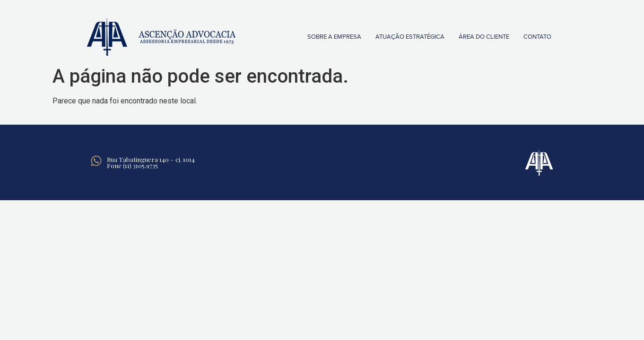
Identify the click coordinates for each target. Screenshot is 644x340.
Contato (537, 37)
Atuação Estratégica (410, 37)
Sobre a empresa (334, 37)
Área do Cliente (484, 37)
